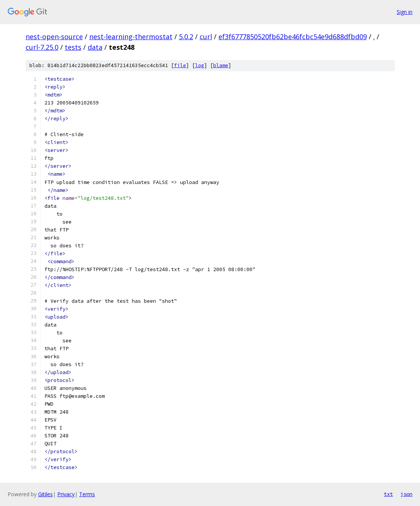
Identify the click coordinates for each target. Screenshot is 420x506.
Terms (87, 494)
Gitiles (45, 494)
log (200, 65)
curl (206, 37)
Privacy (66, 494)
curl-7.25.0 (42, 47)
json (406, 494)
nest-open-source (54, 37)
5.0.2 (186, 37)
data (95, 47)
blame (221, 65)
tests (73, 47)
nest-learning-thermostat (131, 37)
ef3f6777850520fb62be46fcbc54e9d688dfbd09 (293, 37)
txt (388, 494)
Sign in (405, 12)
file (180, 65)
